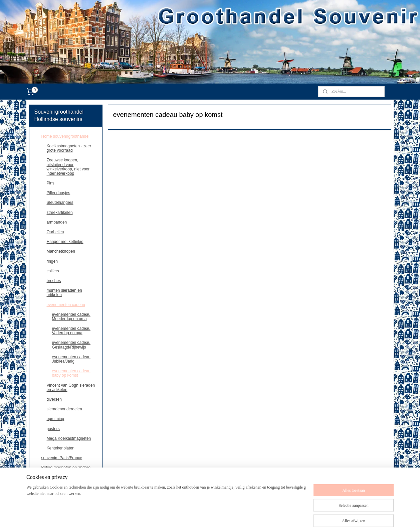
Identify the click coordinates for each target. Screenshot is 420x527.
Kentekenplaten (61, 448)
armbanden (57, 222)
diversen (54, 399)
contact (48, 487)
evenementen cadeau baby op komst (71, 373)
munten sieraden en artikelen (64, 293)
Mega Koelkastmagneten (69, 438)
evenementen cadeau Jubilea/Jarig (71, 359)
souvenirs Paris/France (62, 458)
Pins (51, 183)
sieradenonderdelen (64, 409)
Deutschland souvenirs (62, 477)
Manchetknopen (61, 251)
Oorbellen (55, 232)
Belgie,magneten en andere (66, 468)
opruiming (56, 419)
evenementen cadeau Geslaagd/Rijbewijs (71, 345)
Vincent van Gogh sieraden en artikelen (71, 387)
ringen (52, 261)
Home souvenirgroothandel (65, 136)
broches (54, 281)
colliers (53, 271)
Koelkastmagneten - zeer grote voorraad (69, 148)
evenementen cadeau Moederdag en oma (71, 317)
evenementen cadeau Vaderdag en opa (71, 331)
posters (53, 429)
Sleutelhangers (60, 203)
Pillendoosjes (59, 193)
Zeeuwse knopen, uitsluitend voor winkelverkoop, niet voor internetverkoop (68, 167)
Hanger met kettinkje (65, 242)
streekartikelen (60, 213)
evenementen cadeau (66, 305)
